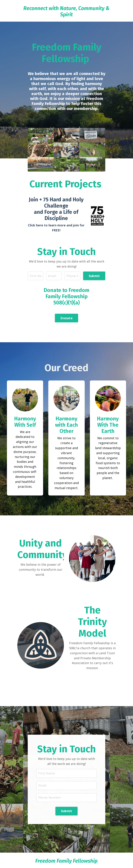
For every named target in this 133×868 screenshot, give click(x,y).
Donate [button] (66, 318)
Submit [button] (94, 276)
